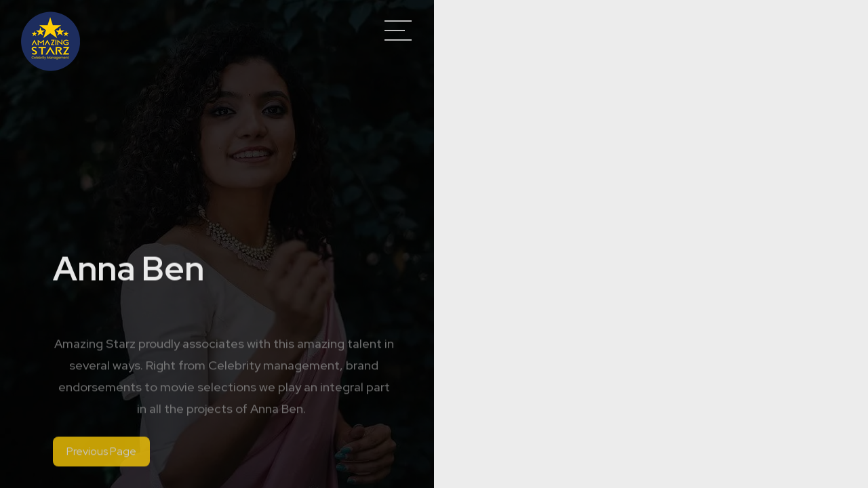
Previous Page (101, 455)
